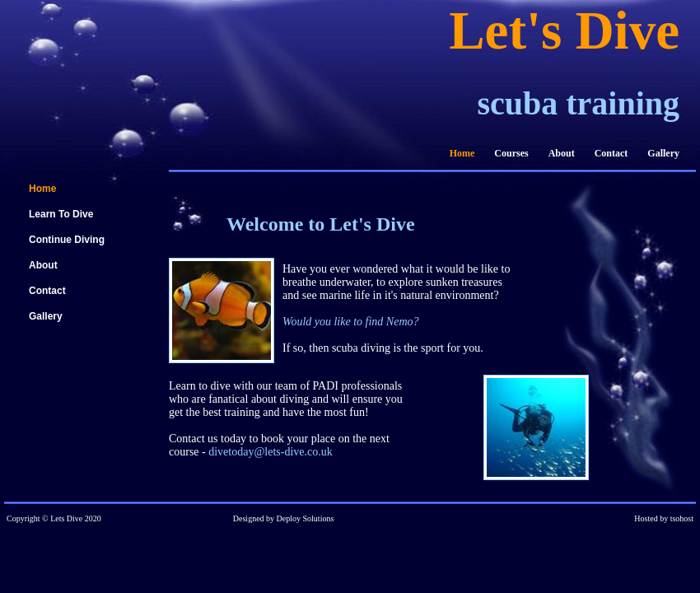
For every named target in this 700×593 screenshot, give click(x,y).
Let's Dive (564, 30)
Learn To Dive (61, 214)
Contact (611, 153)
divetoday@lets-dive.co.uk (271, 452)
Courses (511, 153)
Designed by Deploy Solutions (284, 518)
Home (462, 153)
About (562, 153)
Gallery (663, 153)
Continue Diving (67, 240)
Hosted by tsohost (664, 518)
